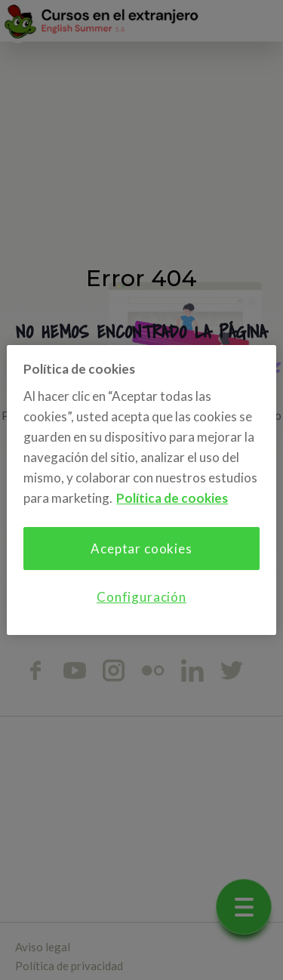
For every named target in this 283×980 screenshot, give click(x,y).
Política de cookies (172, 498)
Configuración (141, 597)
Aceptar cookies (141, 549)
